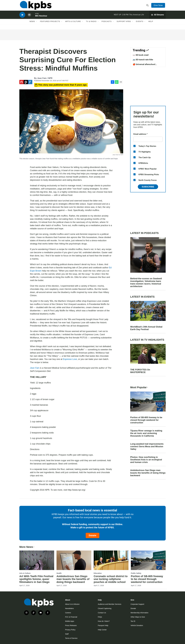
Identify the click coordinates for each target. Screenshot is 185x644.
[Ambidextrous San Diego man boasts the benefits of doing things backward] (74, 560)
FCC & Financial (71, 617)
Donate (92, 535)
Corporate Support (137, 604)
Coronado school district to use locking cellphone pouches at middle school (111, 579)
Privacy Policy (70, 630)
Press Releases (71, 625)
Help (151, 24)
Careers (68, 613)
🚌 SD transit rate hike (143, 60)
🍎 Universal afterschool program (144, 65)
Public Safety (136, 573)
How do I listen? (104, 621)
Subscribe (148, 187)
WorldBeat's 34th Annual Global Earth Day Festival (146, 328)
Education (98, 573)
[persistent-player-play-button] (22, 17)
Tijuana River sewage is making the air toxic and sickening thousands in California (146, 433)
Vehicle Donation (137, 625)
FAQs (100, 617)
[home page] (35, 6)
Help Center (102, 630)
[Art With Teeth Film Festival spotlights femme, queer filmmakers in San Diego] (37, 560)
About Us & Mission (72, 604)
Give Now (159, 6)
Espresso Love (70, 359)
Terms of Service (71, 638)
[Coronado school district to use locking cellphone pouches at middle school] (111, 560)
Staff (67, 634)
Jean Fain (35, 368)
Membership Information (140, 613)
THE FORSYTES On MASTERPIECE (140, 371)
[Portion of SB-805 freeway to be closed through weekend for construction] (148, 560)
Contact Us (102, 613)
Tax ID (133, 621)
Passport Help (103, 625)
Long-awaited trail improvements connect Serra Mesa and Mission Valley (147, 447)
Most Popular (139, 387)
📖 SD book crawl (141, 55)
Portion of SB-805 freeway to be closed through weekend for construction (146, 420)
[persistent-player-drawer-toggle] (157, 17)
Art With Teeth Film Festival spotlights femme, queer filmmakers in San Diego (36, 579)
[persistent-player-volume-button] (29, 17)
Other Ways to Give (138, 617)
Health (59, 573)
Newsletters (69, 608)
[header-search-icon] (148, 6)
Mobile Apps (70, 621)
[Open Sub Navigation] (37, 24)
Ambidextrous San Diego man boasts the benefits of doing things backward (148, 473)
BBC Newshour (41, 18)
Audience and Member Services (109, 604)
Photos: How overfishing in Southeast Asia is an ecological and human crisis (146, 460)
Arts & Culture (73, 24)
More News (27, 547)
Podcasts (107, 24)
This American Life (137, 17)
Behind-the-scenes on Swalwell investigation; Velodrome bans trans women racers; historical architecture (146, 282)
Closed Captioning (105, 608)
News (32, 24)
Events (140, 24)
